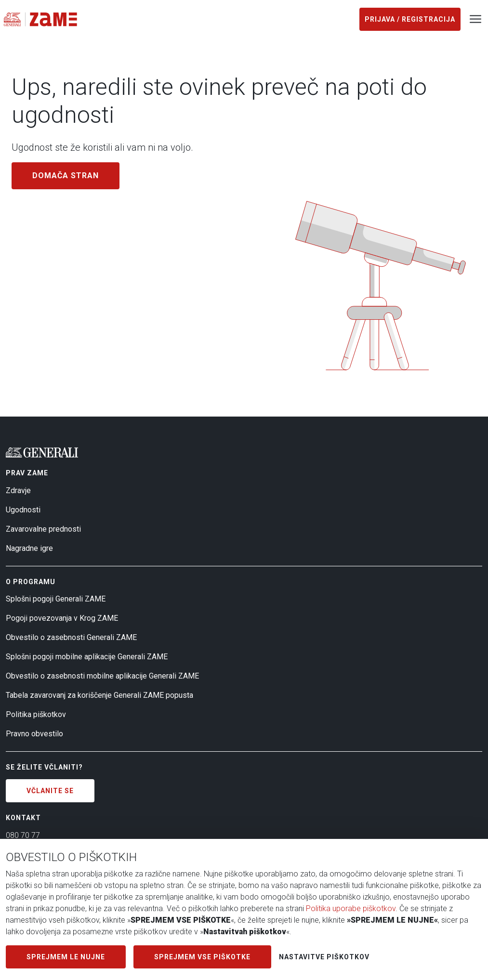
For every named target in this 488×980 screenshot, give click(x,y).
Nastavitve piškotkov (324, 957)
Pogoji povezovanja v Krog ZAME (62, 618)
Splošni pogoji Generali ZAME (56, 599)
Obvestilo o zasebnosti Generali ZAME (71, 637)
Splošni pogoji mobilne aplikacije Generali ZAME (87, 657)
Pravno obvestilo (34, 734)
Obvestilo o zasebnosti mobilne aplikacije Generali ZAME (102, 676)
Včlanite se (50, 791)
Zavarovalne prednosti (43, 529)
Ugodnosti (23, 510)
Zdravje (18, 490)
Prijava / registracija (410, 19)
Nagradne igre (29, 548)
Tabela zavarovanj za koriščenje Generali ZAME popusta (99, 695)
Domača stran (66, 176)
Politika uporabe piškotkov (351, 908)
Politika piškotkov (36, 714)
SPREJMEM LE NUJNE (66, 957)
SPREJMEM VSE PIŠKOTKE (202, 957)
